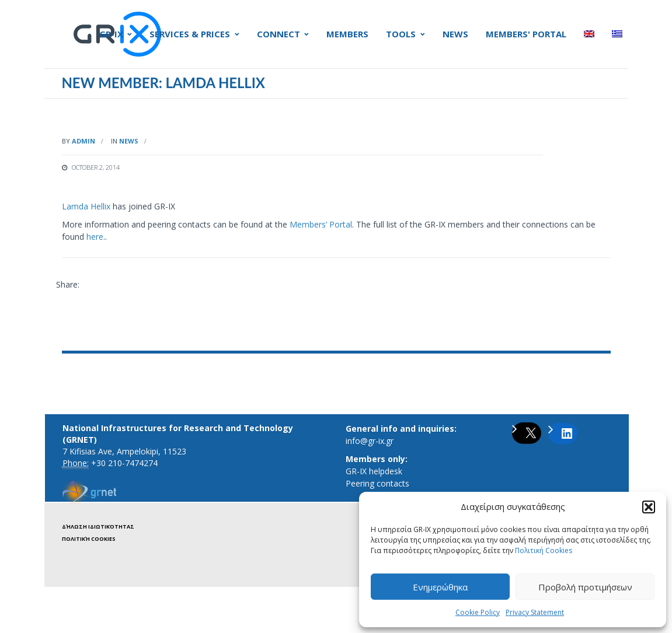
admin (83, 141)
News (129, 141)
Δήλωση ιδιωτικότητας (98, 527)
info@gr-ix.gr (370, 441)
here (95, 237)
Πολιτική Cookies (544, 550)
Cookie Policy (478, 612)
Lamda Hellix (86, 206)
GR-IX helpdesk (374, 471)
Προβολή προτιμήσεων (585, 587)
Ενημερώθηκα (440, 587)
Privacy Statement (535, 612)
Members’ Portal (321, 224)
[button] (649, 507)
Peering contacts (377, 483)
